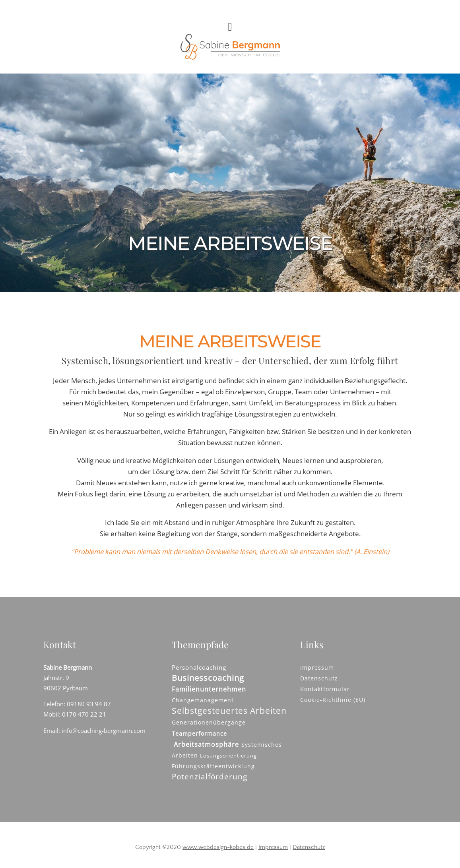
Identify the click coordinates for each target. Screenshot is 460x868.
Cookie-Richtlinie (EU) (333, 700)
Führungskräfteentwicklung (213, 766)
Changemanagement (203, 700)
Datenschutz (319, 678)
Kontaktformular (325, 689)
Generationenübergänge (209, 722)
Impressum (317, 667)
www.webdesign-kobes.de (218, 847)
